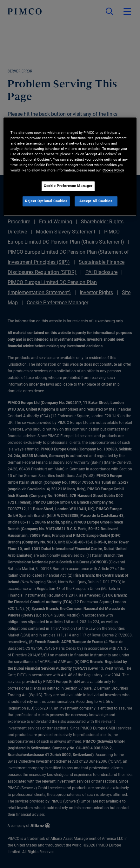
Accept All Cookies (96, 201)
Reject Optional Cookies (46, 201)
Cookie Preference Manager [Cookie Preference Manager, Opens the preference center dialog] (68, 186)
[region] (70, 167)
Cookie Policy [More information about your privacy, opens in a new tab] (113, 170)
